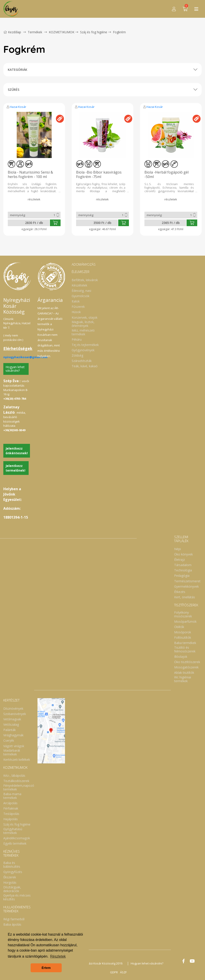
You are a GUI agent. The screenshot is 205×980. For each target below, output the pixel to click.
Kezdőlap (12, 32)
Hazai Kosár (18, 107)
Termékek (35, 32)
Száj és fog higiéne (94, 32)
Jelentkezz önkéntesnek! (17, 451)
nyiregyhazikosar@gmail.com (25, 357)
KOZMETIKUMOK (62, 32)
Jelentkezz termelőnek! (15, 468)
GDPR (114, 972)
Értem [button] (46, 968)
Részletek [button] (58, 956)
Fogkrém (119, 32)
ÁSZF (123, 972)
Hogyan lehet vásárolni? (15, 369)
